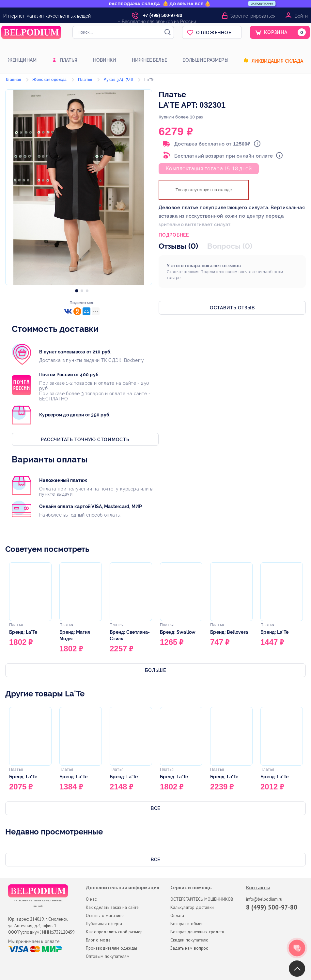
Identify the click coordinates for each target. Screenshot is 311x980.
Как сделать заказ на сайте (112, 907)
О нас (91, 899)
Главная (14, 80)
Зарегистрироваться (253, 16)
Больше (155, 670)
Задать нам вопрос (189, 948)
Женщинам (22, 60)
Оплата (177, 915)
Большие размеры (205, 60)
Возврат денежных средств (197, 932)
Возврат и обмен (187, 924)
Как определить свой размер (114, 932)
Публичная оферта (104, 924)
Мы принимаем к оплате (34, 941)
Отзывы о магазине (105, 915)
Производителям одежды (111, 948)
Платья (69, 61)
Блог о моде (98, 940)
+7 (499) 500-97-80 (163, 15)
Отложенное (214, 33)
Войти (301, 16)
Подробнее (174, 236)
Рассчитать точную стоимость (85, 440)
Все (155, 808)
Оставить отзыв (232, 308)
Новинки (105, 60)
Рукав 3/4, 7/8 (118, 80)
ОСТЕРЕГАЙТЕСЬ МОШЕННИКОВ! (202, 899)
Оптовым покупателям (108, 956)
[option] (77, 289)
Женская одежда (50, 80)
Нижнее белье (149, 60)
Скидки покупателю (189, 940)
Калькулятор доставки (192, 907)
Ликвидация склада (278, 61)
